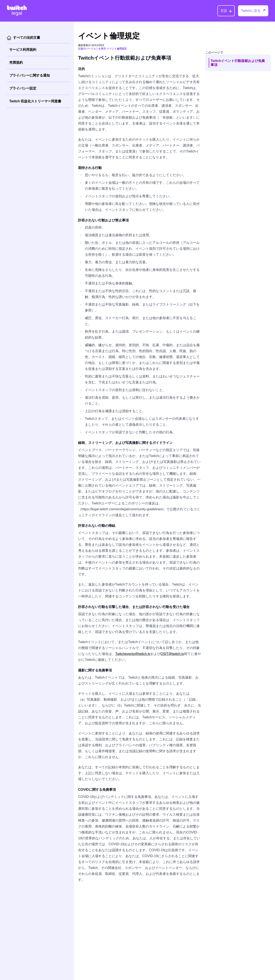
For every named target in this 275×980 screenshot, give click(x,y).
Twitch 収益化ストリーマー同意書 (35, 101)
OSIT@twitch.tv (172, 654)
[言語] (226, 11)
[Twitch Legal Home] (17, 11)
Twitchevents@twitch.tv (133, 654)
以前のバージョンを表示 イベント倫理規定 (102, 49)
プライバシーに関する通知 (30, 75)
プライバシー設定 (23, 88)
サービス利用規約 (23, 50)
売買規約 (16, 62)
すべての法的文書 (27, 38)
